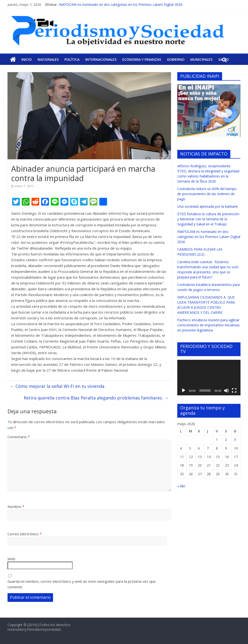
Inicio (27, 59)
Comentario (19, 437)
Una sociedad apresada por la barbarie (208, 206)
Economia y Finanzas (142, 59)
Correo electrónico (24, 534)
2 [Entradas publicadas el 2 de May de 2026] (226, 440)
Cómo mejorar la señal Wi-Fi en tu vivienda (57, 386)
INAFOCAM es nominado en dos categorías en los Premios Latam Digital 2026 (120, 4)
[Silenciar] (226, 391)
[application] (209, 378)
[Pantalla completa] (234, 391)
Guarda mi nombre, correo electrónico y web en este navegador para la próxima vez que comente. (82, 584)
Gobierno (176, 59)
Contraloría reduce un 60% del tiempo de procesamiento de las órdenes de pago (207, 194)
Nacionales (48, 59)
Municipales (201, 59)
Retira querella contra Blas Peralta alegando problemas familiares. (96, 398)
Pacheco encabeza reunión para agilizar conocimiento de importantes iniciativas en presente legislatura (209, 325)
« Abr (181, 486)
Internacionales (101, 59)
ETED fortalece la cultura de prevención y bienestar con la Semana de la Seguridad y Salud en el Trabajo (208, 219)
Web (11, 559)
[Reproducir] (184, 391)
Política (72, 59)
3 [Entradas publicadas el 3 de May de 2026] (235, 440)
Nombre (16, 506)
